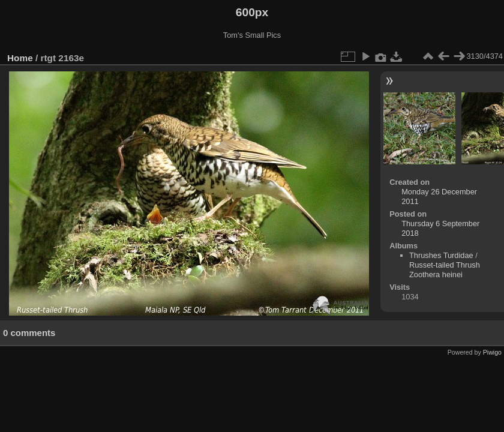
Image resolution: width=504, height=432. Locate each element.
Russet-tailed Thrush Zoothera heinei (445, 270)
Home (20, 58)
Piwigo (492, 352)
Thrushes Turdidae (441, 255)
